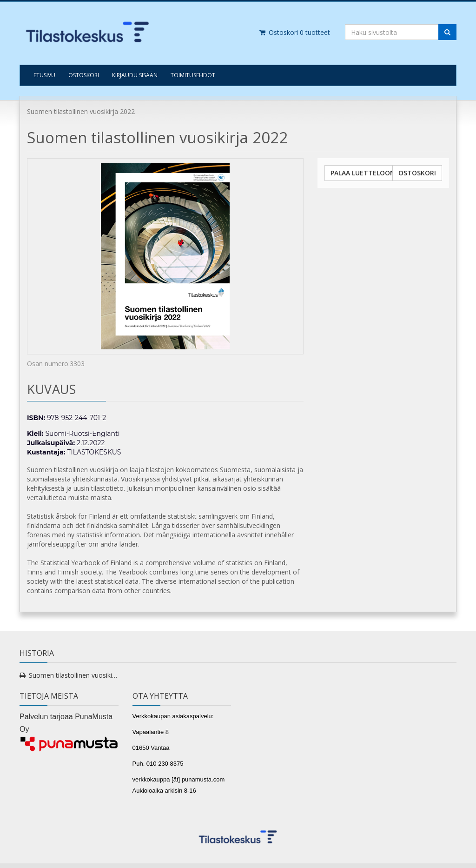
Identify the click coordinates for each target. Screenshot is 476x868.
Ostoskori (84, 75)
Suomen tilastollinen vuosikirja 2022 (74, 675)
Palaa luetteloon (363, 173)
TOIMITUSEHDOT (193, 75)
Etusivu (44, 75)
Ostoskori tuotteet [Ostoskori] (294, 32)
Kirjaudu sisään (135, 75)
